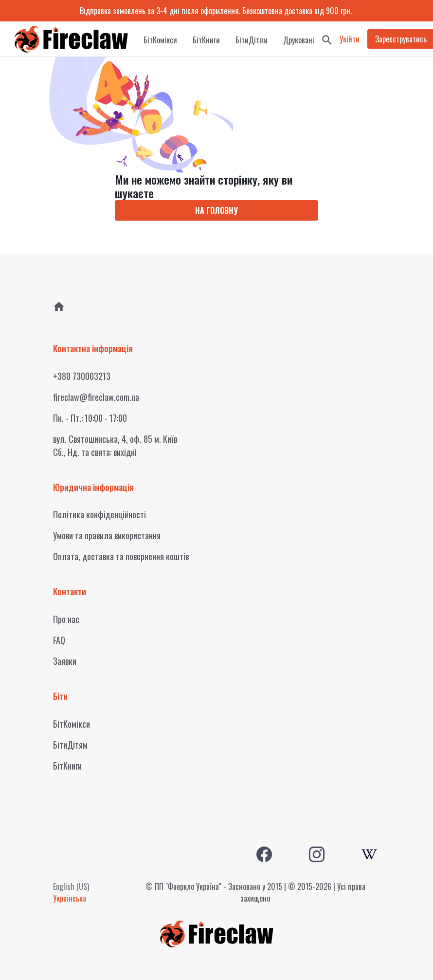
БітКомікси (160, 40)
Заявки (65, 661)
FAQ (59, 640)
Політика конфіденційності (99, 514)
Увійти (350, 39)
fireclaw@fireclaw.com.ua (96, 397)
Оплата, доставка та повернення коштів (121, 556)
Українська (70, 898)
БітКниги (206, 40)
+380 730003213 (82, 376)
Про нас (66, 619)
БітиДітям (252, 40)
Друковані (299, 40)
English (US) (71, 886)
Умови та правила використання (107, 535)
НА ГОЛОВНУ (216, 210)
